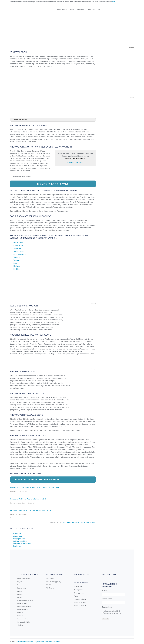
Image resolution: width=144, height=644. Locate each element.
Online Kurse (91, 9)
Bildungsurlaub (79, 589)
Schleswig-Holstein (24, 621)
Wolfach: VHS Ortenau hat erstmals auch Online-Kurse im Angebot (35, 486)
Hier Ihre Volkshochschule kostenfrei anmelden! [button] (36, 478)
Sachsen (20, 615)
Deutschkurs (18, 241)
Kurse (72, 9)
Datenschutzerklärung (75, 158)
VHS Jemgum (50, 587)
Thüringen (21, 624)
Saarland (20, 612)
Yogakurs (17, 256)
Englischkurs (18, 244)
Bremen (20, 590)
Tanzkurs (17, 259)
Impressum (39, 641)
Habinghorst (18, 535)
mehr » (114, 2)
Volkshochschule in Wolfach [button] (21, 176)
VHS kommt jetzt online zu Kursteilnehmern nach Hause (31, 509)
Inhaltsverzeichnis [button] (19, 120)
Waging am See (19, 538)
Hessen (20, 596)
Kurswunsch (107, 598)
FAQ (100, 9)
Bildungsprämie (79, 592)
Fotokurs (17, 262)
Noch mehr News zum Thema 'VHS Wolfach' (79, 522)
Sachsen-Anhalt (23, 618)
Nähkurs (17, 265)
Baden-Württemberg (24, 578)
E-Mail (105, 590)
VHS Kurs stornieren (80, 604)
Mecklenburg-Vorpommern (26, 599)
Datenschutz (108, 606)
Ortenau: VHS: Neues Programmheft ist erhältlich (28, 498)
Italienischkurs (19, 250)
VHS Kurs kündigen (80, 601)
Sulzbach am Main (20, 540)
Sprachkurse (81, 9)
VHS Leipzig (50, 578)
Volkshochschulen (62, 9)
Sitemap (57, 641)
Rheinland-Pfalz (23, 609)
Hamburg (20, 593)
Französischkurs (19, 253)
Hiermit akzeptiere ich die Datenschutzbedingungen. (113, 611)
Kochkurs (17, 268)
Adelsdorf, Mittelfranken (22, 543)
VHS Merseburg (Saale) (53, 581)
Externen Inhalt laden (75, 163)
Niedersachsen (22, 602)
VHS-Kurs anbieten (80, 598)
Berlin (19, 584)
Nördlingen (17, 533)
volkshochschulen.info (25, 641)
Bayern (20, 581)
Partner (76, 595)
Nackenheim (18, 545)
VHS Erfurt (49, 584)
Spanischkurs (18, 247)
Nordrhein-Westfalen (24, 606)
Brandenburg (22, 587)
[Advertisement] (72, 32)
